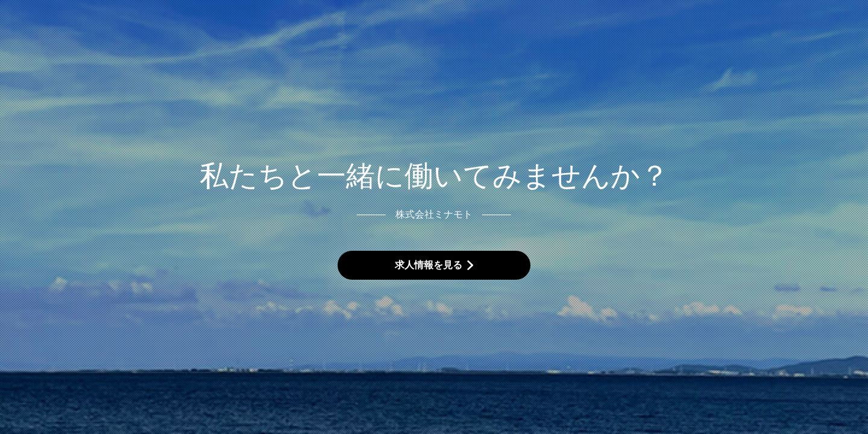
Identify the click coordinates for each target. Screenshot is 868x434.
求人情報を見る (429, 265)
